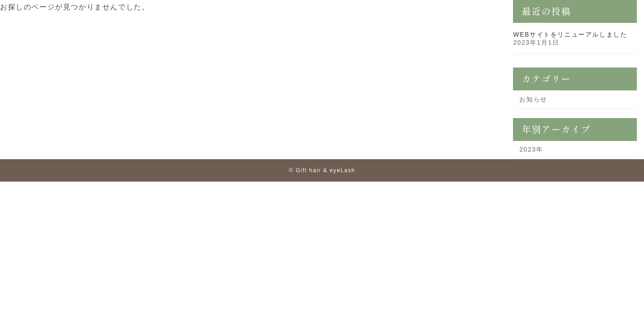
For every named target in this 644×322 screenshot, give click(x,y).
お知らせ (534, 99)
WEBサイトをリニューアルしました (570, 34)
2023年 (532, 149)
